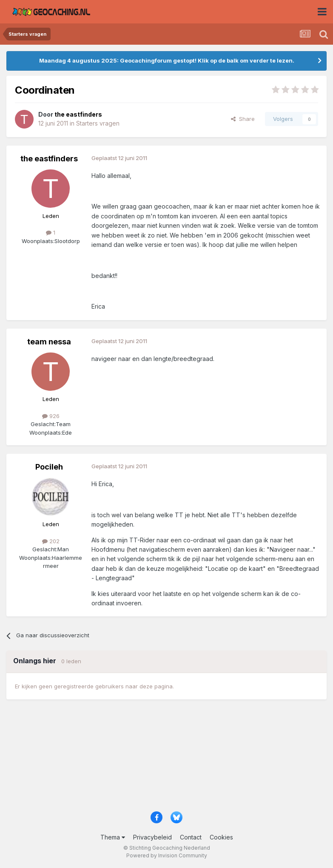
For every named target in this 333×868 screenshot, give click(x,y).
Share (243, 119)
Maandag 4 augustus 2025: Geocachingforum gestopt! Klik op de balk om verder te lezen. (167, 60)
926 (51, 416)
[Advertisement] (166, 759)
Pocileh (49, 467)
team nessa (49, 342)
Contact (191, 837)
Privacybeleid (152, 837)
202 (51, 541)
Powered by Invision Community (167, 855)
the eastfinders (49, 159)
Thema (113, 837)
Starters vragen (98, 123)
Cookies (221, 837)
